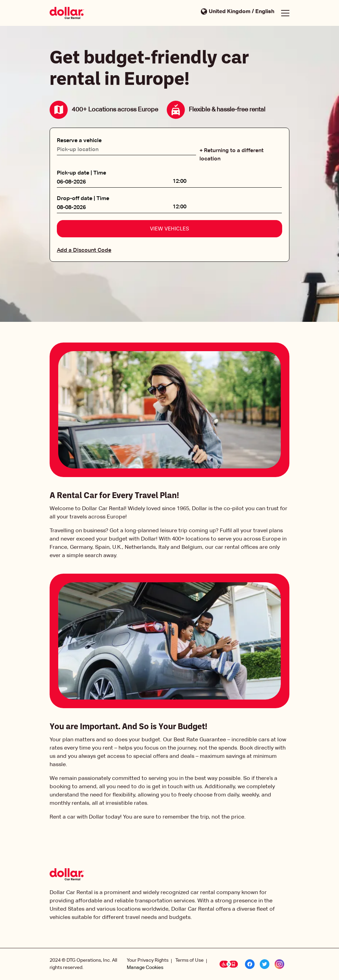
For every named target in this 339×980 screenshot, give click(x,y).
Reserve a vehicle (79, 141)
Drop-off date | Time (83, 199)
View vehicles (169, 229)
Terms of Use (189, 960)
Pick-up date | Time (81, 173)
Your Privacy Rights (148, 960)
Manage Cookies (145, 968)
